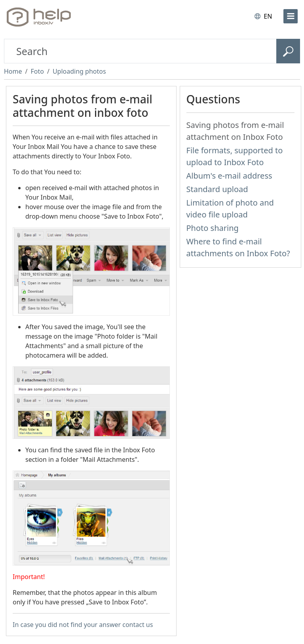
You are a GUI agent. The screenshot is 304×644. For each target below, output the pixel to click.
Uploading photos (79, 71)
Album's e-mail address (229, 176)
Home (13, 71)
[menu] (291, 16)
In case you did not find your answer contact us (83, 625)
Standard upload (217, 189)
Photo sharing (213, 228)
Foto (37, 71)
